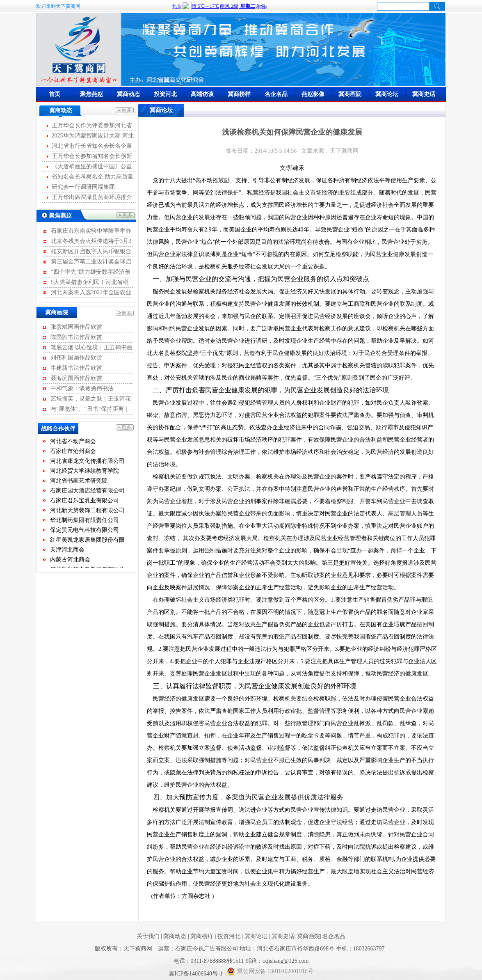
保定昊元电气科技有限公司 (85, 532)
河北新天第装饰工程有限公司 (87, 512)
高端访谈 (202, 94)
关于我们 (148, 936)
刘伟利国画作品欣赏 (76, 358)
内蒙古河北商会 (70, 562)
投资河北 (165, 94)
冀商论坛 (387, 94)
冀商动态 (128, 94)
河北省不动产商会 (73, 443)
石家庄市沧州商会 (73, 453)
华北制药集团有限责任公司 (85, 522)
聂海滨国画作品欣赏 (76, 378)
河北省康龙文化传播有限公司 (87, 463)
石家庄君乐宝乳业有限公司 (85, 503)
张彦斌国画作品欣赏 (76, 327)
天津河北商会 (67, 552)
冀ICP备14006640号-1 (196, 974)
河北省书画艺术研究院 (79, 483)
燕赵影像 (313, 94)
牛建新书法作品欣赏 (76, 368)
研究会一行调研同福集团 (83, 187)
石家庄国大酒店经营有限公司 (87, 493)
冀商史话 (424, 94)
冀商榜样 (239, 94)
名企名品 (276, 94)
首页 (55, 94)
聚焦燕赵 (91, 94)
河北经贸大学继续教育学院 (85, 473)
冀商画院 (350, 94)
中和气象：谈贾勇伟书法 (82, 388)
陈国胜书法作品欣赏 (76, 337)
